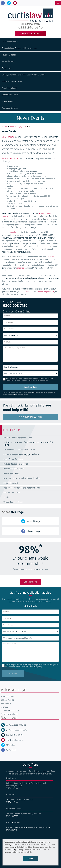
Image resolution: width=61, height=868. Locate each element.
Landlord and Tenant (10, 95)
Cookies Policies (7, 700)
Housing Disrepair (9, 55)
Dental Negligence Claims (14, 469)
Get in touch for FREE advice (30, 417)
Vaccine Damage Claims (13, 502)
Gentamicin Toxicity (11, 474)
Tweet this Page (34, 521)
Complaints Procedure (10, 711)
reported (51, 257)
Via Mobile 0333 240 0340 (16, 730)
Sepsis (6, 497)
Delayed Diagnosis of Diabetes (16, 464)
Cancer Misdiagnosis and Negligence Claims (21, 454)
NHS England (8, 137)
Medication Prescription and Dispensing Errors (22, 488)
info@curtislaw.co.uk (14, 740)
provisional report (13, 232)
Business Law (7, 101)
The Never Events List (10, 159)
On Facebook (11, 750)
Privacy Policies (7, 697)
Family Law (7, 68)
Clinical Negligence (10, 42)
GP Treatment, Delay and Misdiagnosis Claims (22, 478)
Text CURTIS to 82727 (14, 735)
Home (4, 127)
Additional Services (10, 108)
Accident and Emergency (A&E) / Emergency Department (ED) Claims (28, 444)
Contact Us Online (31, 34)
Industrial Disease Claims (12, 81)
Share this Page (33, 531)
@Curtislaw (11, 745)
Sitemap (4, 707)
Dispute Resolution (9, 88)
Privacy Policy (44, 380)
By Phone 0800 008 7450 (16, 725)
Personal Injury (8, 62)
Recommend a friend (9, 714)
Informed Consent (11, 483)
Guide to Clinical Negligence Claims (18, 438)
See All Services (31, 582)
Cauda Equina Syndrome (13, 459)
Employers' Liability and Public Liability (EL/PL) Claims (24, 75)
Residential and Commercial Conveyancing (19, 48)
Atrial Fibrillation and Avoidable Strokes (19, 450)
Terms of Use (6, 704)
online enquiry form (46, 292)
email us (27, 292)
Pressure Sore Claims (12, 493)
